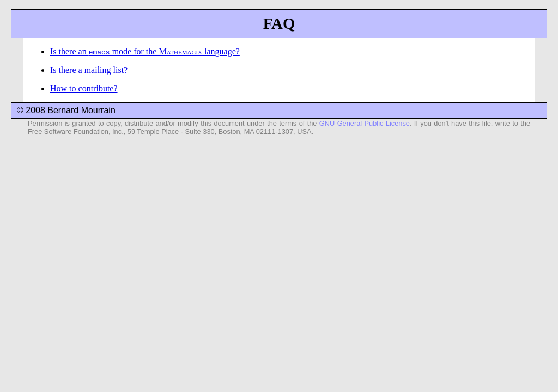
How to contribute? (84, 88)
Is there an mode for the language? (145, 51)
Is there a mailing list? (89, 70)
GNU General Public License (365, 123)
